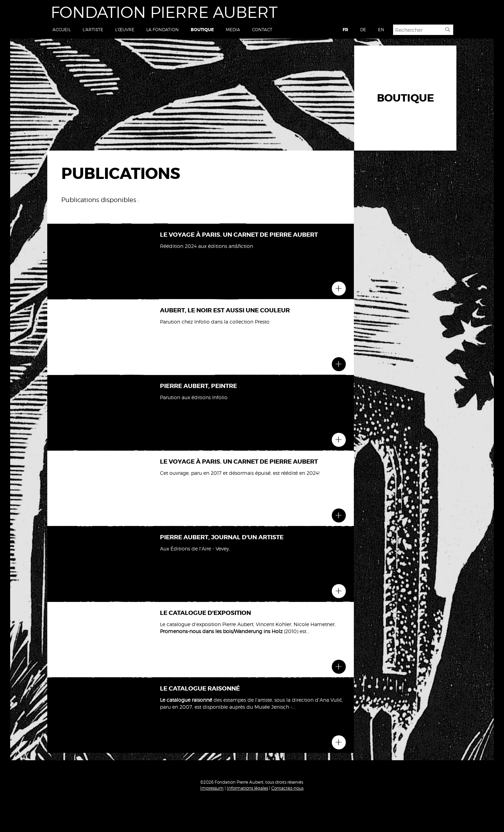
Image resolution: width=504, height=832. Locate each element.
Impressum (212, 788)
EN (381, 30)
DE (363, 30)
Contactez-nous (287, 788)
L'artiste (93, 30)
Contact (262, 30)
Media (233, 30)
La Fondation (163, 30)
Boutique (202, 30)
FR (345, 30)
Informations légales (247, 788)
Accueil (62, 30)
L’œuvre (125, 30)
